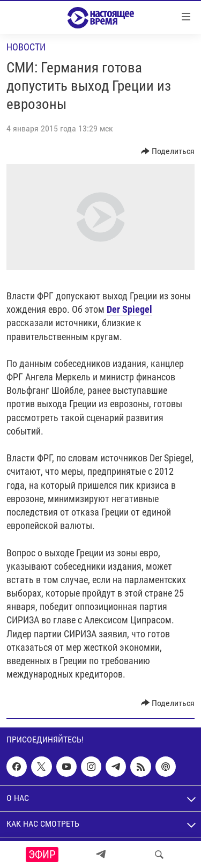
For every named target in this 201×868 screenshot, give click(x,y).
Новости (26, 47)
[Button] (168, 151)
